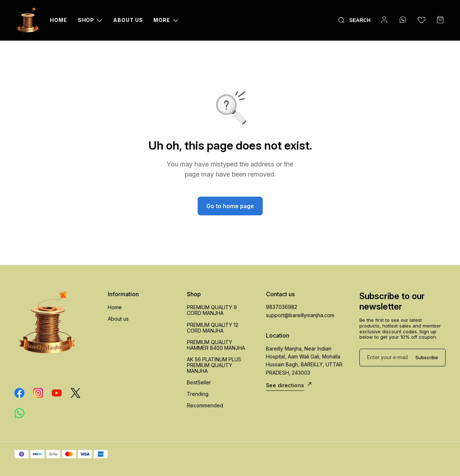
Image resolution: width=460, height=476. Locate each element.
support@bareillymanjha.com (300, 315)
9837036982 (282, 307)
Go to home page (230, 206)
